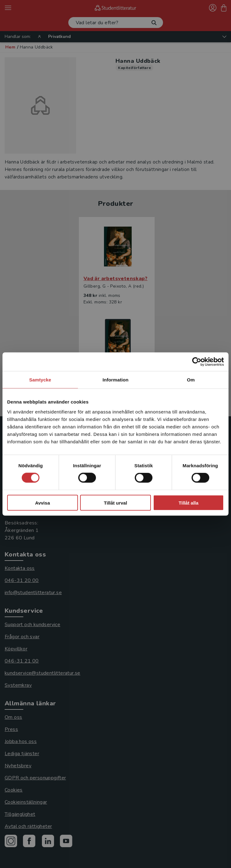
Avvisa (43, 503)
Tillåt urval (116, 503)
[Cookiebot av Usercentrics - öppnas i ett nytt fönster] (197, 362)
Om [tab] (191, 380)
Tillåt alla (188, 503)
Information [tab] (115, 380)
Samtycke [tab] (40, 380)
